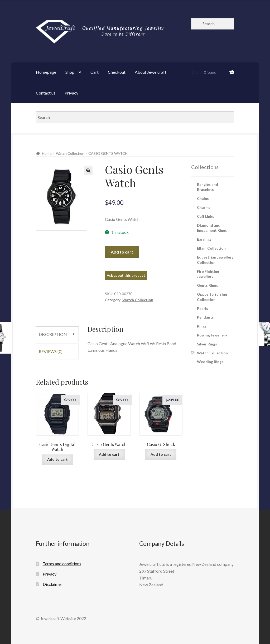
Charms (204, 207)
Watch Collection (70, 153)
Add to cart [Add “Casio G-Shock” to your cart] (161, 454)
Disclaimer (52, 584)
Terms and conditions (62, 564)
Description (53, 334)
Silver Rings (207, 344)
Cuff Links (206, 216)
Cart (95, 72)
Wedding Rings (210, 362)
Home (47, 153)
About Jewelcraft (151, 72)
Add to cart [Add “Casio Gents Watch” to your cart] (109, 454)
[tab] (57, 334)
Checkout (117, 72)
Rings (202, 326)
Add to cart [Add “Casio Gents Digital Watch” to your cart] (57, 459)
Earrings (204, 239)
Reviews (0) (51, 351)
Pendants (205, 317)
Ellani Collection (211, 248)
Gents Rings (208, 285)
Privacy (71, 93)
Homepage (46, 72)
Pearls (202, 308)
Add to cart (122, 252)
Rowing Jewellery (212, 335)
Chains (203, 198)
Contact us (46, 93)
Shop (70, 72)
